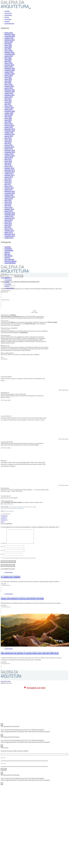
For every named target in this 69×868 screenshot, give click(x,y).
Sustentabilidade (9, 24)
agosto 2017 (9, 177)
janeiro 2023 (9, 67)
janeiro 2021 (9, 109)
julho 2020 (8, 117)
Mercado (7, 254)
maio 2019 (8, 142)
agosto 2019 (9, 136)
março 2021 (8, 106)
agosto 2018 (9, 158)
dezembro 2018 (10, 150)
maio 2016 (8, 204)
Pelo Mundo (8, 20)
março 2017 (8, 186)
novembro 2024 (10, 36)
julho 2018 (8, 159)
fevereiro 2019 (9, 147)
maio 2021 (8, 102)
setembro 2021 (10, 95)
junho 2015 (8, 224)
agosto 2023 (9, 56)
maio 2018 (8, 163)
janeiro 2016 (9, 211)
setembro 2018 (10, 156)
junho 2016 (8, 202)
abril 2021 (8, 104)
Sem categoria (9, 259)
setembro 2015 (10, 218)
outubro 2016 (9, 195)
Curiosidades (8, 15)
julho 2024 (8, 43)
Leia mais (4, 584)
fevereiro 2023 (9, 65)
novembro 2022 (10, 70)
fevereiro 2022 (9, 86)
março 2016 (8, 207)
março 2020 (8, 124)
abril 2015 (8, 227)
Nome (2, 547)
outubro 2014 (9, 238)
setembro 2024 (10, 40)
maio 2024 (8, 47)
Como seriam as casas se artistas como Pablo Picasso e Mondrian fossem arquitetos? (18, 508)
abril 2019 (8, 143)
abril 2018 (8, 165)
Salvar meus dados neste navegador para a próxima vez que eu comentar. (19, 558)
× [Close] (2, 724)
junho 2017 (8, 181)
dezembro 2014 (10, 234)
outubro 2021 (9, 93)
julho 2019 (8, 138)
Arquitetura (8, 13)
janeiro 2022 (9, 88)
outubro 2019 (9, 133)
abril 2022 (8, 83)
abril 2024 (8, 49)
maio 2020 (8, 120)
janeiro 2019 (9, 149)
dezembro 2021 (10, 90)
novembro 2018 (10, 152)
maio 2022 (8, 81)
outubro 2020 (9, 113)
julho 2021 (8, 99)
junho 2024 (8, 45)
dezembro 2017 (10, 170)
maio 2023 (8, 60)
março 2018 (8, 166)
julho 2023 (8, 58)
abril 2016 (8, 206)
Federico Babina (5, 330)
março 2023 (8, 63)
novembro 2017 (10, 172)
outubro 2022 (9, 72)
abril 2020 (8, 122)
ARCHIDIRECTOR (8, 504)
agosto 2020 (9, 115)
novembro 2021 (10, 92)
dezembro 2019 (10, 129)
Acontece (7, 11)
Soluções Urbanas (11, 261)
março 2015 (8, 229)
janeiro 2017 (9, 190)
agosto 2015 (9, 220)
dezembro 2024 (10, 35)
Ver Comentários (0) (8, 565)
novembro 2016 (10, 193)
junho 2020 (8, 118)
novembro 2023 (10, 54)
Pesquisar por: (4, 274)
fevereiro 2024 (9, 52)
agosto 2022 (9, 76)
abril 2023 (8, 61)
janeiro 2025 (9, 33)
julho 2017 (8, 179)
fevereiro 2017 (9, 188)
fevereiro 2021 (9, 108)
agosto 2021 (9, 97)
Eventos (7, 17)
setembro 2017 (10, 175)
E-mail (2, 550)
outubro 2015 (9, 216)
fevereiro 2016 (9, 209)
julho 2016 (8, 200)
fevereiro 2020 (9, 125)
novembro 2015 (10, 215)
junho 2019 (8, 140)
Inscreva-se (4, 292)
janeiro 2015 (9, 232)
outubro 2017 (9, 174)
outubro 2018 (9, 154)
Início (2, 278)
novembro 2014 (10, 236)
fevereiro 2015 (9, 231)
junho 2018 (8, 161)
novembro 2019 (10, 131)
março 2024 (8, 51)
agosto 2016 (9, 199)
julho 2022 (8, 77)
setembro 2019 (10, 134)
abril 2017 (8, 184)
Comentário (4, 543)
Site (2, 554)
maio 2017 (8, 183)
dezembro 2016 (10, 191)
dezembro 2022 (10, 68)
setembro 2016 (10, 197)
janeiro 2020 (9, 127)
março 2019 (8, 145)
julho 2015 (8, 222)
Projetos (7, 22)
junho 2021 (8, 101)
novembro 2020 (10, 111)
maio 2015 (8, 225)
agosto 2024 (9, 42)
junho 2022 (8, 79)
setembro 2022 (10, 74)
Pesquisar (19, 276)
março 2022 (8, 84)
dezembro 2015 (10, 213)
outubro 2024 (9, 38)
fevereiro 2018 (9, 168)
